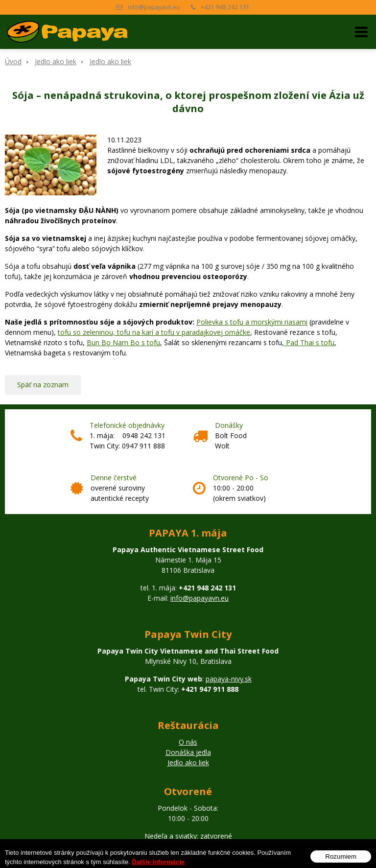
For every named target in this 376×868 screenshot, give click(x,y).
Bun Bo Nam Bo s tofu (123, 342)
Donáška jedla (188, 752)
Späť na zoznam (43, 385)
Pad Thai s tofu (309, 342)
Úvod (13, 61)
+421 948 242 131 (225, 7)
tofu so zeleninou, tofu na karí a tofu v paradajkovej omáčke (154, 332)
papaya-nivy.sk (229, 679)
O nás (188, 742)
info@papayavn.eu (154, 7)
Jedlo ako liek (56, 61)
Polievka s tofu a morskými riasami (252, 322)
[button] (361, 32)
